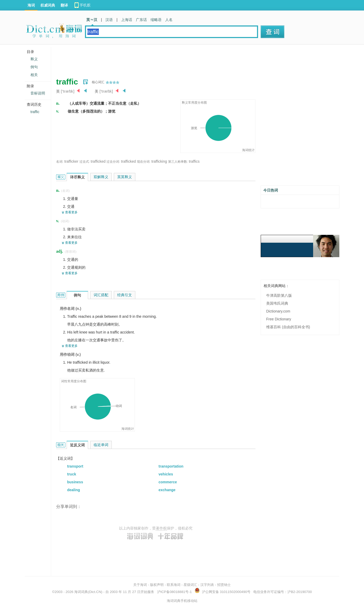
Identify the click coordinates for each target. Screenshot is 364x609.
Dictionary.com (278, 311)
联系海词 (174, 585)
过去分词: (113, 162)
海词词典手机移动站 (182, 601)
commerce (168, 482)
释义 (34, 59)
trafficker (71, 161)
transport (75, 466)
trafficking (159, 161)
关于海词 (140, 585)
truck (72, 474)
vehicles (166, 474)
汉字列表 (207, 585)
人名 (169, 20)
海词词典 (81, 592)
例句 (34, 67)
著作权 (161, 528)
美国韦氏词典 (277, 303)
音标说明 (38, 93)
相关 (34, 75)
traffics (194, 161)
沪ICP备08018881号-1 (174, 592)
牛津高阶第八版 (279, 295)
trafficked (98, 161)
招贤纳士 (224, 585)
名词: (60, 162)
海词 (31, 5)
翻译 (64, 5)
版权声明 (157, 585)
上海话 (127, 20)
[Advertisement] (152, 59)
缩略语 (156, 20)
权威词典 (48, 5)
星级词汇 (190, 585)
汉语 (109, 20)
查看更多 (71, 212)
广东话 (141, 20)
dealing (74, 490)
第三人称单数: (178, 162)
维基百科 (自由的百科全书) (288, 327)
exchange (167, 490)
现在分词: (144, 162)
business (75, 482)
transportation (171, 466)
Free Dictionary (279, 319)
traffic (35, 112)
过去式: (85, 162)
